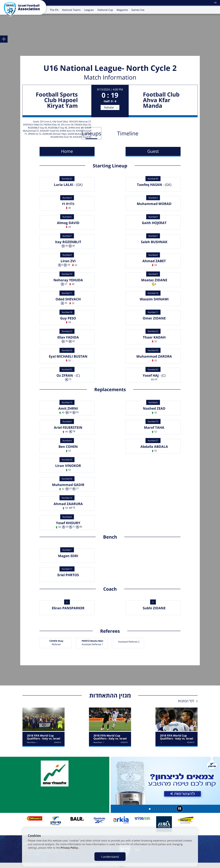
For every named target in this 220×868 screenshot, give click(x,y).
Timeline (128, 133)
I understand (110, 857)
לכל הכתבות (186, 701)
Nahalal (109, 107)
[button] (180, 809)
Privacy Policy (70, 848)
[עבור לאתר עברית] (215, 3)
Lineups (91, 133)
